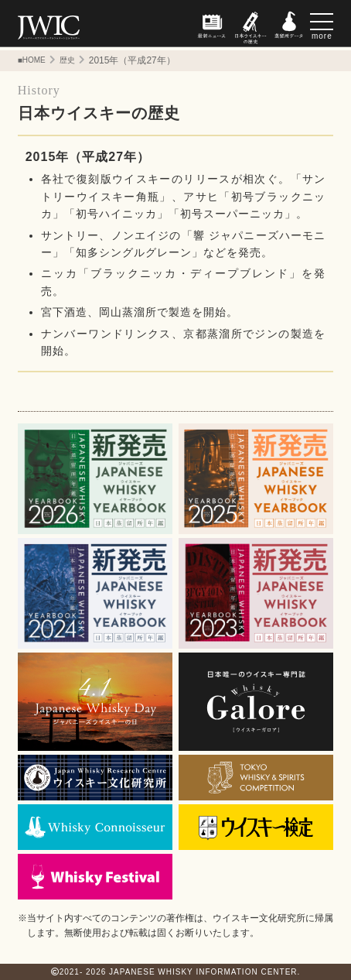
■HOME (32, 60)
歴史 (67, 60)
